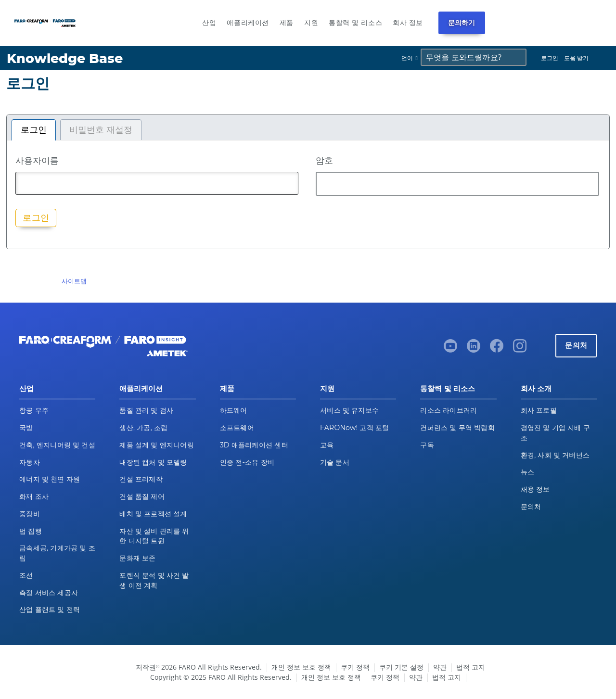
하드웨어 (234, 410)
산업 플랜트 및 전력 (50, 610)
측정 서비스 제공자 (49, 593)
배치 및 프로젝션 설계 (153, 514)
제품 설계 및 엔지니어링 (157, 445)
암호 (324, 160)
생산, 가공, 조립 (143, 428)
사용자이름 (37, 160)
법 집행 (31, 531)
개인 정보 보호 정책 (301, 667)
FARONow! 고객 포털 (354, 428)
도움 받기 (576, 58)
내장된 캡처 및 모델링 (153, 462)
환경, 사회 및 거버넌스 (555, 455)
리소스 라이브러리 (449, 410)
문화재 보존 (137, 558)
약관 (440, 667)
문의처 (576, 345)
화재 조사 (34, 496)
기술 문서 (335, 462)
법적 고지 (471, 667)
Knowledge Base (65, 58)
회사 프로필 (539, 410)
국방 (26, 428)
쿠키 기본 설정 (401, 667)
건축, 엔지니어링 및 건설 (57, 445)
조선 (26, 575)
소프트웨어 (237, 428)
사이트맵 (74, 281)
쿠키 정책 (355, 667)
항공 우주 (34, 410)
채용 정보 (535, 489)
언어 (407, 58)
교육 (327, 445)
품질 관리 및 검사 (146, 410)
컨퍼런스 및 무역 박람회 (457, 428)
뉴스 (528, 472)
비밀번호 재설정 (101, 130)
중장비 (30, 514)
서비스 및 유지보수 (349, 410)
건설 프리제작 (141, 479)
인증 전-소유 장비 (247, 462)
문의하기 (462, 23)
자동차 (30, 462)
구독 (427, 445)
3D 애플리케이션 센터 (254, 445)
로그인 (550, 58)
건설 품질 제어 (142, 496)
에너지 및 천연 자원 (50, 479)
